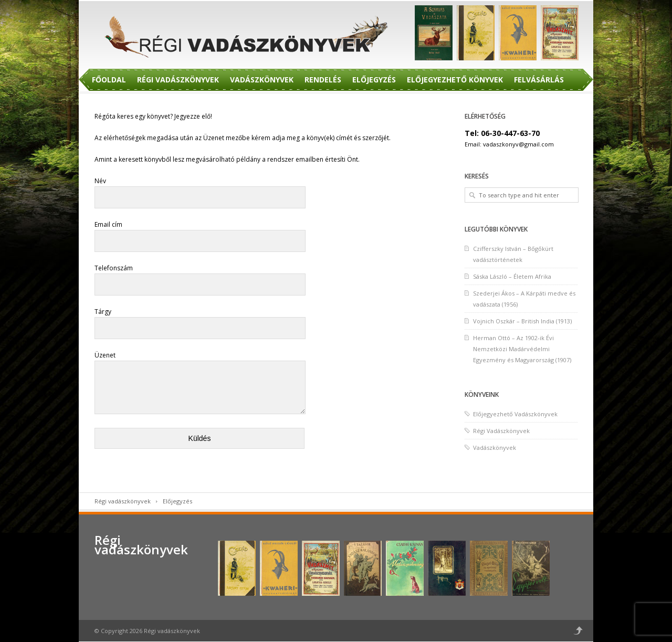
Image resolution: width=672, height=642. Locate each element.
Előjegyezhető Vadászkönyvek (515, 414)
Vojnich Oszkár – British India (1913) (522, 321)
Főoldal (109, 80)
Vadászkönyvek (262, 80)
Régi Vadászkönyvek (178, 80)
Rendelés (323, 80)
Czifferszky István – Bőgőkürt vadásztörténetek (513, 254)
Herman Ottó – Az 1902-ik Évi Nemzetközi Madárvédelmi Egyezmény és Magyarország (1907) (522, 349)
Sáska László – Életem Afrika (512, 276)
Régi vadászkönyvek (123, 501)
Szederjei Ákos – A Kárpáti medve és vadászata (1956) (524, 299)
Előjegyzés (374, 80)
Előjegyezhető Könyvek (455, 80)
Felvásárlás (539, 80)
